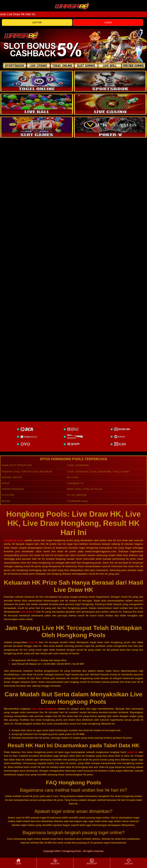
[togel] (37, 81)
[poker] (37, 127)
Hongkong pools (14, 540)
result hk (132, 752)
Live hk (33, 642)
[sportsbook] (37, 104)
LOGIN (108, 23)
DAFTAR (37, 23)
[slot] (110, 81)
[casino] (110, 104)
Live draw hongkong (44, 709)
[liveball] (110, 127)
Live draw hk (28, 612)
